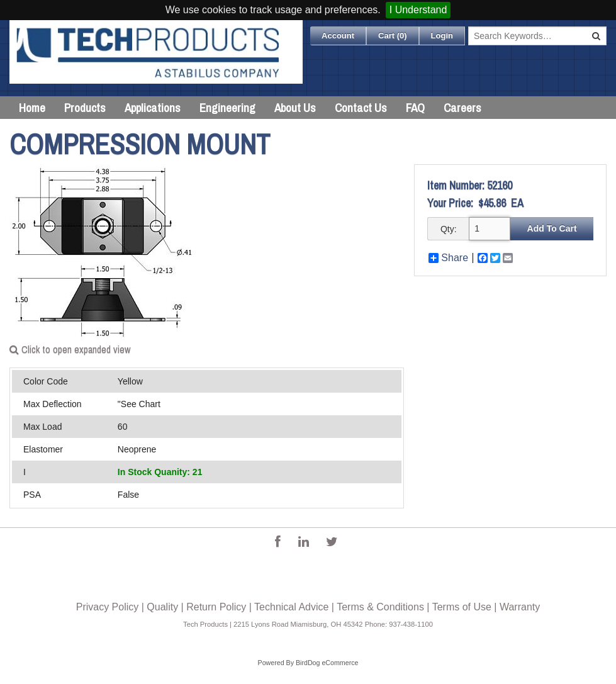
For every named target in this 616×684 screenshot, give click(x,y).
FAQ (415, 108)
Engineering (227, 108)
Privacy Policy (108, 607)
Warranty (520, 607)
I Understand (418, 10)
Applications (153, 108)
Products (85, 108)
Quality (162, 607)
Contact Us (361, 108)
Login (442, 36)
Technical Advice (291, 607)
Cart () (393, 36)
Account (338, 36)
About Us (295, 108)
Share (448, 258)
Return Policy (216, 607)
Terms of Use (462, 607)
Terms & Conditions (380, 607)
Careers (462, 108)
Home (32, 108)
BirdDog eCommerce (327, 663)
